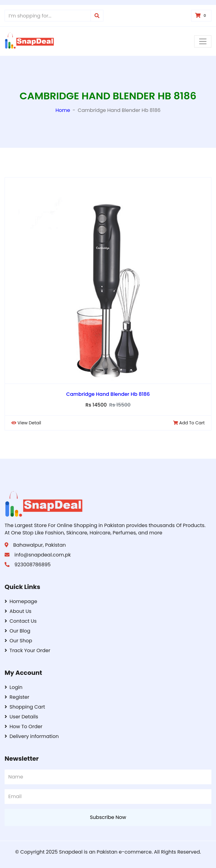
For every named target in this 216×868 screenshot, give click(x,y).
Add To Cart (189, 423)
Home (63, 110)
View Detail (26, 423)
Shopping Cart (25, 707)
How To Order (23, 727)
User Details (21, 717)
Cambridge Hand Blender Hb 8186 (108, 394)
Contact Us (21, 621)
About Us (18, 611)
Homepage (21, 601)
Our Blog (17, 631)
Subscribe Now (108, 817)
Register (17, 697)
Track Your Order (27, 650)
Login (13, 687)
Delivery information (32, 736)
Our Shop (18, 641)
